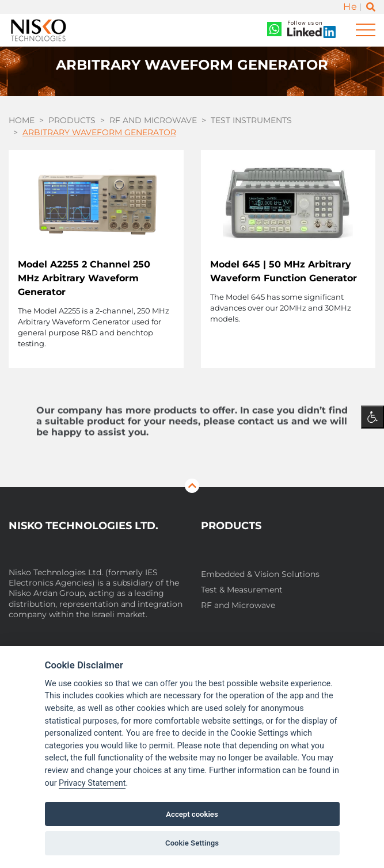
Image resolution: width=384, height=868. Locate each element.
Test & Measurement (242, 590)
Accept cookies (192, 814)
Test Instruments (251, 120)
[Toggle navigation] (366, 30)
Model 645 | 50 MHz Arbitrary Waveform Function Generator (284, 271)
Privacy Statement (92, 783)
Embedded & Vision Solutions (260, 574)
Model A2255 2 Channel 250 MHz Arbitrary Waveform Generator (84, 278)
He (350, 7)
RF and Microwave (153, 120)
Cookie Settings (192, 843)
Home (22, 120)
